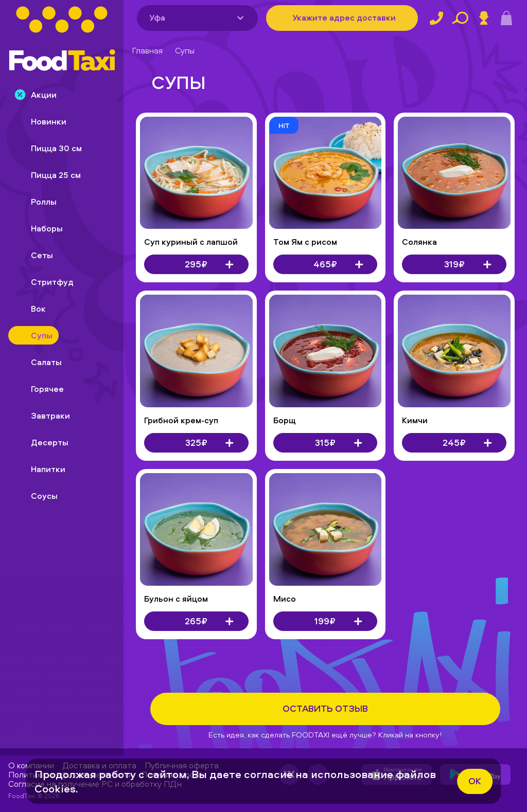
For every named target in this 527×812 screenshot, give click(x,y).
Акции (36, 95)
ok (475, 781)
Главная (147, 50)
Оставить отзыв (325, 708)
